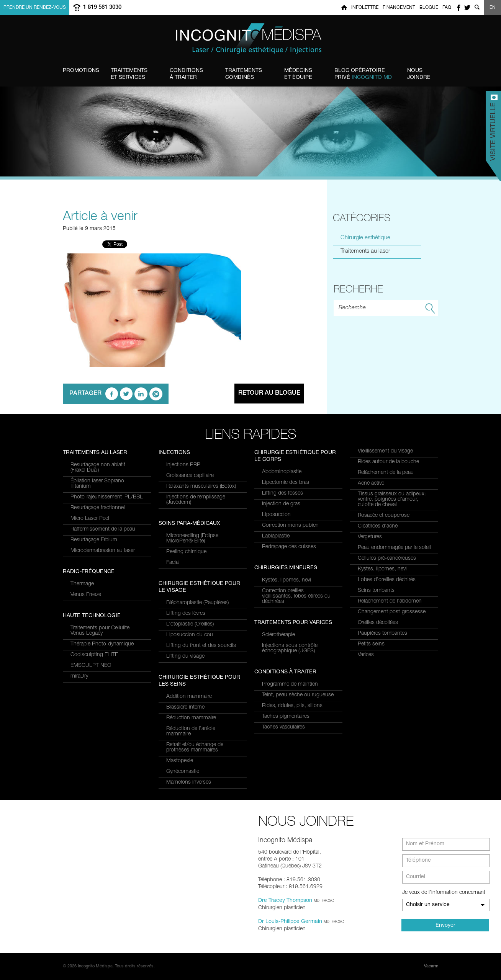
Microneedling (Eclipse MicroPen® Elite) (192, 539)
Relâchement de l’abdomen (390, 601)
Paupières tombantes (382, 634)
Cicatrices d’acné (378, 526)
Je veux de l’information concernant (444, 893)
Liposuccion (276, 515)
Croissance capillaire (190, 476)
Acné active (371, 483)
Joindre (419, 74)
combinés (244, 74)
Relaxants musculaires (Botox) (201, 487)
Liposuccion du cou (190, 635)
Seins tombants (376, 591)
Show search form (477, 7)
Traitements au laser (365, 251)
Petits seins (371, 644)
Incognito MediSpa (250, 39)
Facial (173, 563)
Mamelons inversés (189, 782)
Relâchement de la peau (386, 473)
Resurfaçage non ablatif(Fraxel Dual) (98, 468)
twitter (467, 7)
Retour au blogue (269, 394)
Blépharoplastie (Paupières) (197, 603)
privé (363, 74)
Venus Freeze (86, 595)
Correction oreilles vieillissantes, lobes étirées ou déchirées (296, 596)
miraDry (79, 676)
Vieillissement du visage (385, 451)
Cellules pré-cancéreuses (387, 559)
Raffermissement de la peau (103, 529)
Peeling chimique (186, 552)
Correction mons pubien (290, 526)
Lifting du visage (185, 657)
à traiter (186, 74)
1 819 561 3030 (102, 7)
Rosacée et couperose (384, 516)
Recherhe (358, 289)
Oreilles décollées (378, 623)
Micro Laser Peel (90, 519)
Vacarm (431, 966)
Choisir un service (428, 905)
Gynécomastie (183, 772)
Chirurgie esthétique (365, 238)
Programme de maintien (290, 684)
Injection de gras (281, 504)
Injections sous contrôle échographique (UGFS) (290, 648)
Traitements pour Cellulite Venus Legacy (100, 631)
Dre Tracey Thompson (285, 901)
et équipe (298, 74)
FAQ (447, 8)
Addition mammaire (189, 697)
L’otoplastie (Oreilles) (190, 624)
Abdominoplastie (282, 472)
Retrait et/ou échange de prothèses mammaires (195, 748)
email (156, 394)
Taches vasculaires (283, 727)
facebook (458, 7)
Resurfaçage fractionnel (98, 508)
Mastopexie (180, 761)
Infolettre (365, 8)
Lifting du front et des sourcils (201, 646)
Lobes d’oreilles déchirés (387, 580)
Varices (366, 655)
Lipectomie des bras (286, 483)
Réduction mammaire (191, 718)
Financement (399, 8)
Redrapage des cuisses (289, 547)
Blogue (429, 8)
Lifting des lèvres (186, 614)
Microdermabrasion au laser (103, 551)
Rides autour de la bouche (388, 462)
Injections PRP (183, 465)
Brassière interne (185, 707)
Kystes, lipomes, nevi (287, 580)
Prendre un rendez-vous (35, 8)
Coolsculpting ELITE (94, 655)
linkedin (141, 394)
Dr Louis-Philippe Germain (290, 922)
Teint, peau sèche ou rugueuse (298, 695)
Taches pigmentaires (286, 717)
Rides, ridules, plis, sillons (292, 706)
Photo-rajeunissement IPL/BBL (107, 497)
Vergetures (370, 537)
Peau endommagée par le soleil (394, 548)
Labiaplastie (276, 536)
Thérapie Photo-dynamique (102, 644)
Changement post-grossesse (392, 612)
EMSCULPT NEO (91, 666)
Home (344, 7)
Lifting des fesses (282, 493)
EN (493, 8)
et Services (129, 74)
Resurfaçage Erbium (94, 540)
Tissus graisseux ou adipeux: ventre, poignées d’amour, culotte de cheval (392, 500)
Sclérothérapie (278, 635)
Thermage (82, 584)
